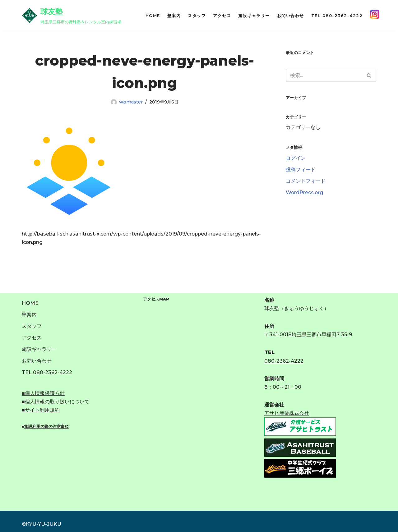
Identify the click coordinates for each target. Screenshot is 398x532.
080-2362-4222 (284, 361)
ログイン (296, 159)
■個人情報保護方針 (43, 393)
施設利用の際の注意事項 (46, 427)
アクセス (222, 16)
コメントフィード (306, 182)
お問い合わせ (291, 16)
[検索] (324, 75)
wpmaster (131, 102)
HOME (153, 16)
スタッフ (197, 16)
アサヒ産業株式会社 (287, 413)
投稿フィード (301, 170)
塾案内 (174, 16)
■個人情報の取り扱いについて (56, 402)
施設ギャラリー (254, 16)
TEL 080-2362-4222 (337, 16)
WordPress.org (305, 193)
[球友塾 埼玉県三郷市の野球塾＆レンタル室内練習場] (72, 15)
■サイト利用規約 (41, 410)
